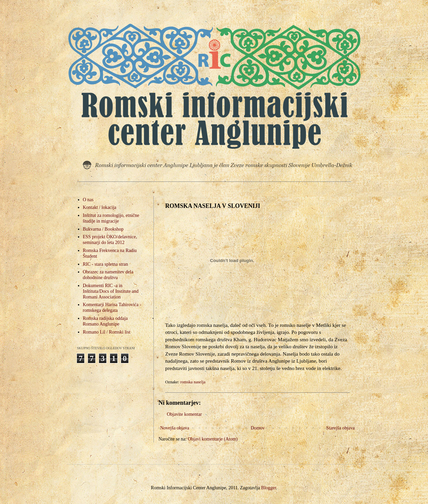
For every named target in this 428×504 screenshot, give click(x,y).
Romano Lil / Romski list (107, 332)
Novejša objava (175, 428)
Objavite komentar (184, 414)
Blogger (269, 488)
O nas (88, 200)
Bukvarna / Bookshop (103, 229)
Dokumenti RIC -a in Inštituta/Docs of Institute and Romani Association (111, 291)
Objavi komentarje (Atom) (212, 439)
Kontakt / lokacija (100, 207)
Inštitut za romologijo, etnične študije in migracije (111, 218)
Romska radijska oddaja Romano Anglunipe (105, 321)
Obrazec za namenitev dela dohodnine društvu (108, 275)
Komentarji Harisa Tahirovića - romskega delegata (112, 307)
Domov (258, 428)
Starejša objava (341, 428)
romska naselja (193, 382)
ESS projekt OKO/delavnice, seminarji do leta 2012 (110, 240)
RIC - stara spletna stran (105, 264)
